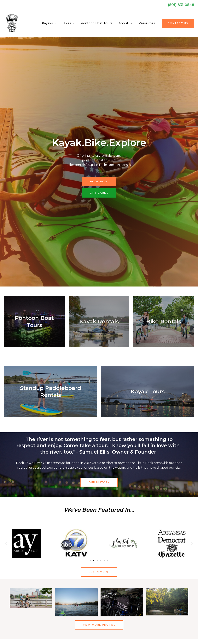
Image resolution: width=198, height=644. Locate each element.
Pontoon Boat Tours (97, 23)
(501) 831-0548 (181, 5)
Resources (147, 23)
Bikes (67, 23)
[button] (178, 23)
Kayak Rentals (99, 321)
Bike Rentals (164, 321)
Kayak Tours (148, 391)
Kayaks (47, 23)
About (123, 23)
